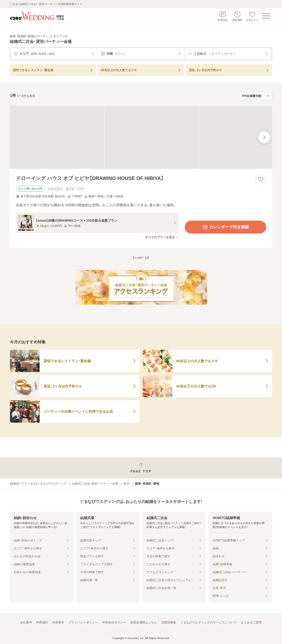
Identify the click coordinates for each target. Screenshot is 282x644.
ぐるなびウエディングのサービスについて (208, 622)
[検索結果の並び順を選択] (256, 96)
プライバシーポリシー (83, 622)
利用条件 (58, 622)
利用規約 (42, 622)
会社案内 (26, 622)
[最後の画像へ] (264, 137)
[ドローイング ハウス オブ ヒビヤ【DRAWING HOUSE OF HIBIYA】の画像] (141, 137)
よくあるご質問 (251, 622)
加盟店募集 (169, 622)
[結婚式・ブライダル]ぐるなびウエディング (38, 484)
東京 (127, 484)
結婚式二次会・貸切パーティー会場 (95, 484)
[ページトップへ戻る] (141, 468)
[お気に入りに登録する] (261, 179)
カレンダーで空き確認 (226, 227)
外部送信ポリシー (114, 622)
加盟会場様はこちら (144, 622)
